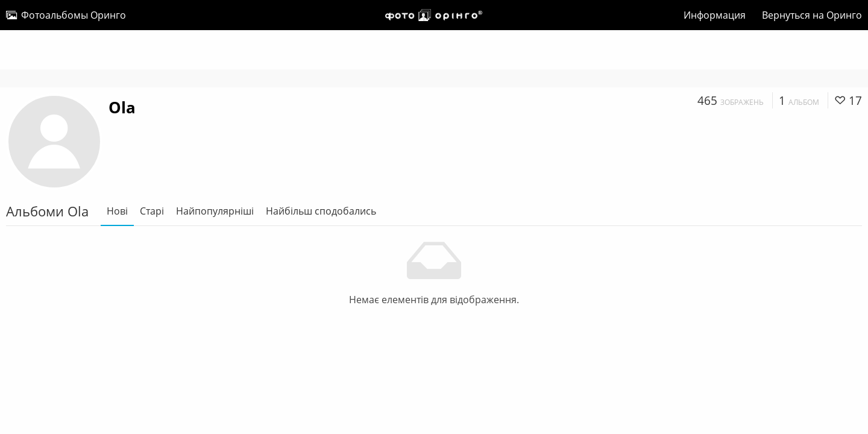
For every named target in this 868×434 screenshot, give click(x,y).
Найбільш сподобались (321, 211)
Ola (122, 107)
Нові (117, 211)
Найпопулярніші (215, 211)
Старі (152, 211)
